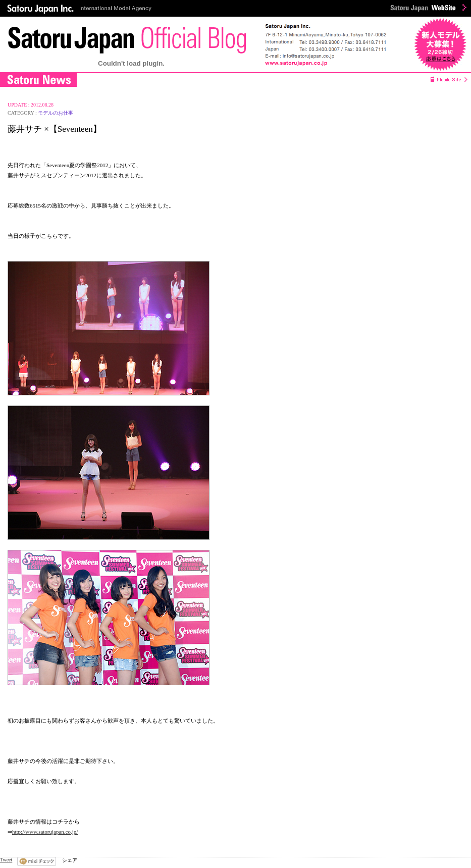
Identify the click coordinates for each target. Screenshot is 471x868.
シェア (70, 860)
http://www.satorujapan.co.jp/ (45, 832)
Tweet (6, 860)
